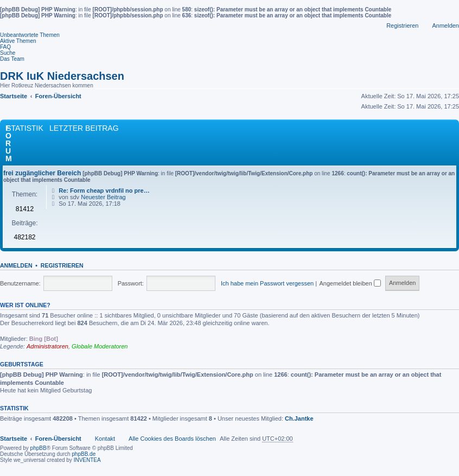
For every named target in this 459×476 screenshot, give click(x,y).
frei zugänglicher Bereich (42, 173)
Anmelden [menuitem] (445, 26)
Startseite (14, 439)
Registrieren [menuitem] (402, 26)
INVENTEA (87, 460)
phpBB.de (84, 454)
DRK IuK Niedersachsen (62, 76)
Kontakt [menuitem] (105, 439)
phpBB (39, 448)
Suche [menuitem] (8, 53)
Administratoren (47, 346)
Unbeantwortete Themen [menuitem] (30, 35)
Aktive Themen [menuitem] (18, 41)
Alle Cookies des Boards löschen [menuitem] (172, 439)
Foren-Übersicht (58, 439)
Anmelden (16, 265)
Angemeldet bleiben (350, 283)
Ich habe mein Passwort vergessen (267, 283)
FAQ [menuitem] (5, 47)
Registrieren (62, 265)
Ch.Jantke (299, 418)
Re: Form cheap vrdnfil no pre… (104, 191)
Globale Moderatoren (100, 346)
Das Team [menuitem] (12, 59)
